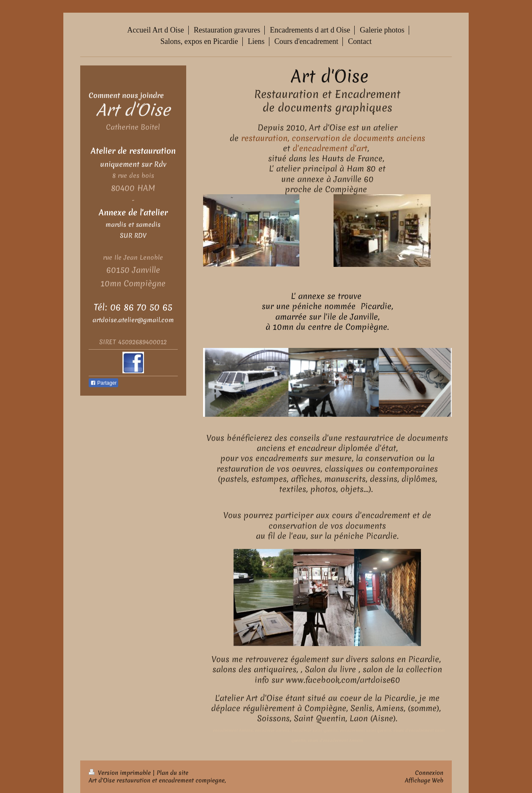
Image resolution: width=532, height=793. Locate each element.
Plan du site (172, 773)
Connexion (429, 773)
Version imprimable (121, 773)
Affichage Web (424, 780)
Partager (103, 383)
